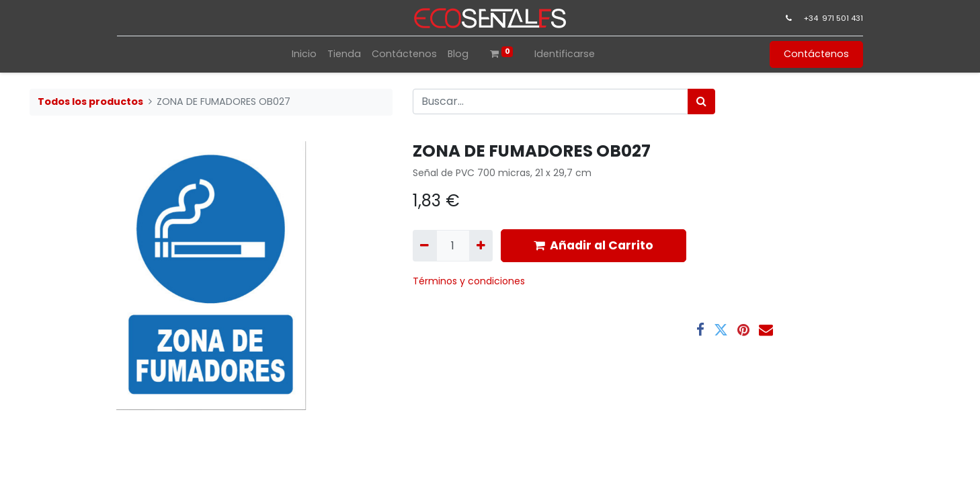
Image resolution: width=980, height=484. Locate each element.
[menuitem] (304, 54)
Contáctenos (816, 54)
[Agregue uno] (481, 245)
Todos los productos (90, 102)
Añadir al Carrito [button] (594, 245)
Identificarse (565, 54)
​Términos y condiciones (470, 281)
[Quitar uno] (424, 245)
